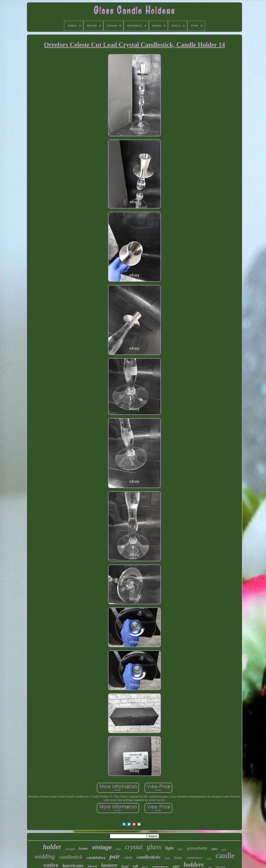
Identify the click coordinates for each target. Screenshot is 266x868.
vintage (102, 847)
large (180, 849)
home (83, 848)
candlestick (70, 857)
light (170, 848)
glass (154, 847)
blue (118, 849)
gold (224, 850)
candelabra (96, 858)
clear (128, 857)
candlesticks (149, 857)
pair (115, 856)
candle (225, 856)
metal (209, 859)
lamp (178, 858)
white (167, 858)
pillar (215, 849)
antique (70, 849)
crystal (134, 847)
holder (52, 847)
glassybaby (197, 848)
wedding (44, 856)
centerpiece (194, 858)
